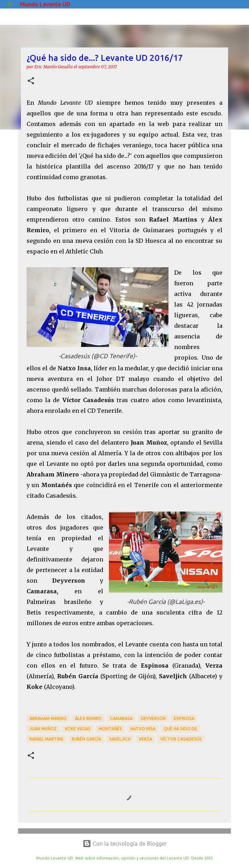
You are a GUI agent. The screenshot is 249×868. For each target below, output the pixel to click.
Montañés (110, 729)
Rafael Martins (46, 739)
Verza (145, 739)
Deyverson (153, 718)
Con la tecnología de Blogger (125, 844)
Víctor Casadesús (181, 739)
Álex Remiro (88, 718)
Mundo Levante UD (45, 4)
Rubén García (86, 739)
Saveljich (120, 739)
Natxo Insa (143, 729)
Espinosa (184, 718)
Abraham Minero (48, 718)
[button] (31, 81)
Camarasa (121, 718)
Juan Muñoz (43, 729)
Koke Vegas (78, 729)
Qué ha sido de (180, 729)
